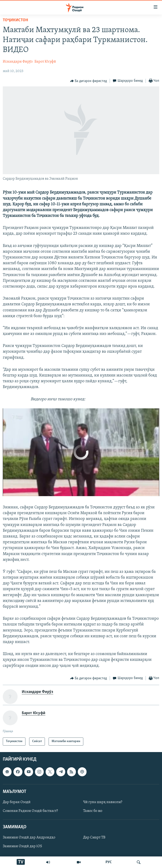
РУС (109, 862)
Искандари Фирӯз (18, 62)
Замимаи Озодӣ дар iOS (22, 846)
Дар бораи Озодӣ (17, 802)
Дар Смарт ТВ (94, 838)
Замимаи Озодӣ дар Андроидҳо (29, 838)
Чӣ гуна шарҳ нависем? (103, 802)
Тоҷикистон (15, 20)
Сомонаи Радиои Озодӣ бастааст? (30, 811)
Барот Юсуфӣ (45, 62)
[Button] (89, 81)
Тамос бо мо (93, 811)
